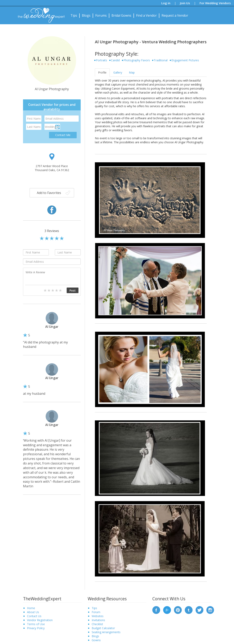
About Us (33, 612)
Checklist (97, 624)
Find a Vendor (146, 15)
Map (132, 72)
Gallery (118, 72)
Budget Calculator (103, 628)
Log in (166, 3)
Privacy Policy (36, 628)
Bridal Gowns (121, 15)
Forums (101, 15)
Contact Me (63, 135)
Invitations (98, 620)
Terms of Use (36, 624)
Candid (115, 60)
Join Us (185, 3)
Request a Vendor (175, 15)
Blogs (86, 15)
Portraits (101, 60)
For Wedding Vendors (215, 3)
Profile (102, 72)
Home (31, 608)
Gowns (96, 640)
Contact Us (34, 616)
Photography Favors (137, 60)
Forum (96, 612)
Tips (74, 15)
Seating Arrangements (106, 632)
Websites (98, 616)
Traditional (161, 60)
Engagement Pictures (185, 60)
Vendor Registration (40, 620)
